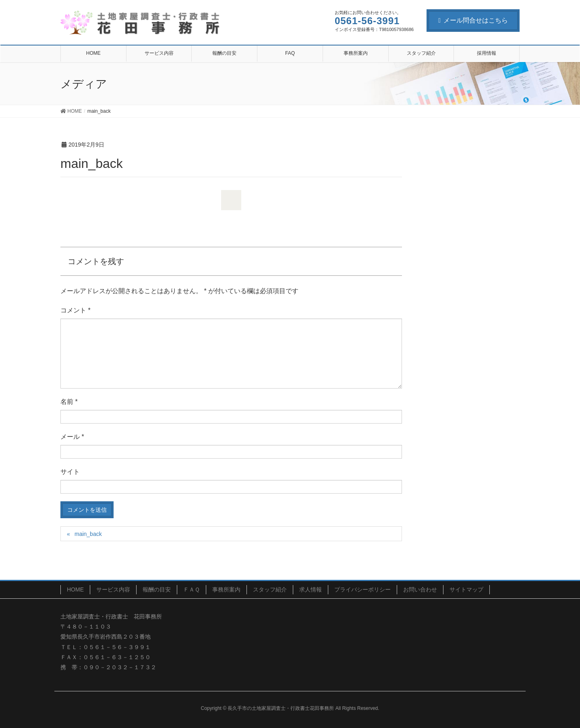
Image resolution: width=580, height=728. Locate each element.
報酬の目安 (157, 589)
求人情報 (311, 589)
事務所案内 (226, 589)
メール (72, 437)
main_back (88, 534)
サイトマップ (466, 589)
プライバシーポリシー (362, 589)
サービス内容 (113, 589)
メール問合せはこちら (473, 20)
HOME (75, 589)
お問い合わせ (420, 589)
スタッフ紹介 (270, 589)
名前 (69, 402)
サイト (70, 472)
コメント (76, 310)
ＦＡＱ (192, 589)
